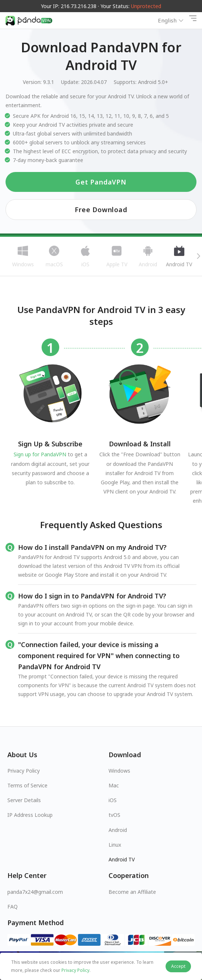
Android (118, 830)
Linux (115, 845)
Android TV (122, 859)
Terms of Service (27, 785)
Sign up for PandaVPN (40, 454)
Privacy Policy (24, 771)
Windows (119, 771)
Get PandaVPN (101, 182)
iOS (113, 800)
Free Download (101, 210)
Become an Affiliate (132, 892)
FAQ (13, 907)
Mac (114, 785)
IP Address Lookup (30, 815)
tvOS (114, 815)
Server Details (24, 800)
